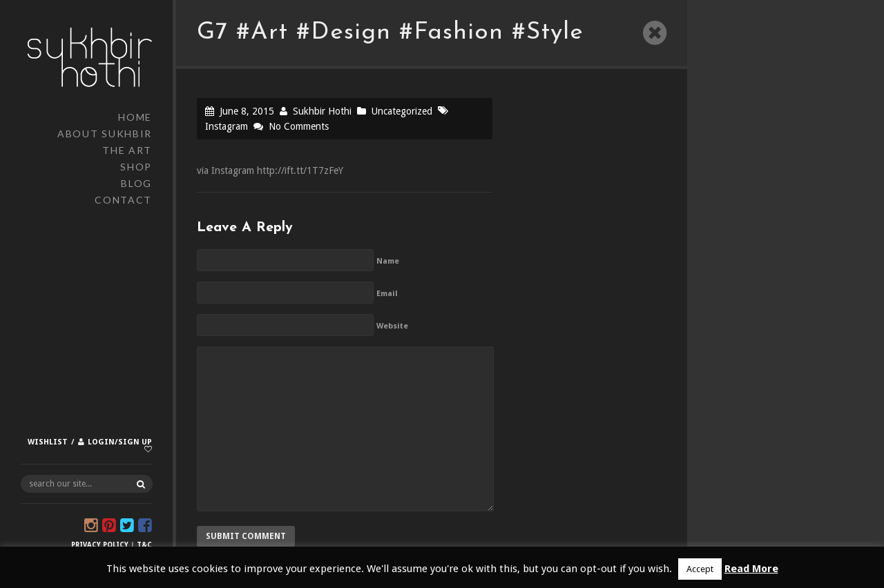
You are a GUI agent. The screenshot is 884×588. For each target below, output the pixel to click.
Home (135, 117)
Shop (136, 167)
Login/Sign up (120, 442)
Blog (136, 183)
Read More (751, 569)
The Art (127, 150)
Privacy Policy (100, 545)
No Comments (299, 126)
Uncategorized (402, 111)
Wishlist (48, 442)
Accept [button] (700, 569)
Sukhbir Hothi (322, 111)
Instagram (227, 126)
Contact (123, 200)
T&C (144, 545)
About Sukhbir (105, 134)
